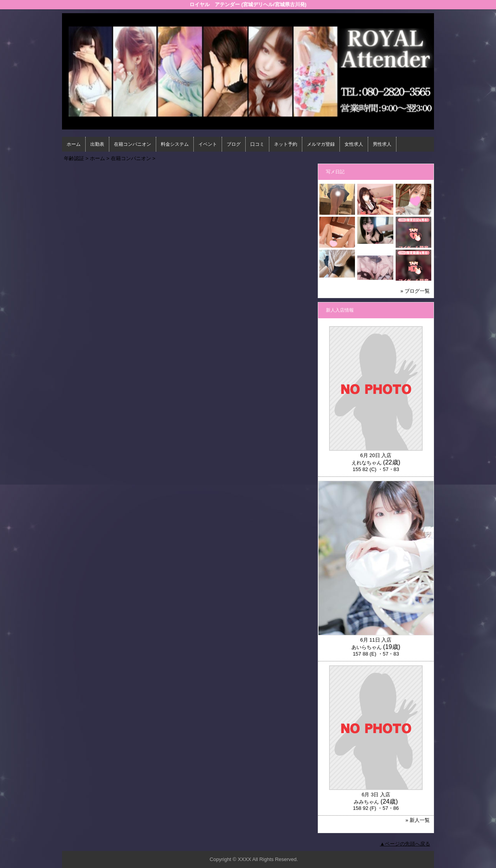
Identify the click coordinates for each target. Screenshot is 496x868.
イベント (208, 144)
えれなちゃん (367, 463)
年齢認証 (74, 158)
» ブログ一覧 (415, 291)
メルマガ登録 (321, 144)
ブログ (234, 144)
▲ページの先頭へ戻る (405, 844)
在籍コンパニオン (133, 144)
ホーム (74, 144)
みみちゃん (366, 802)
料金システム (175, 144)
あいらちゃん (367, 647)
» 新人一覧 (418, 820)
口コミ (257, 144)
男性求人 (382, 144)
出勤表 (97, 144)
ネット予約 (286, 144)
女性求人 (354, 144)
